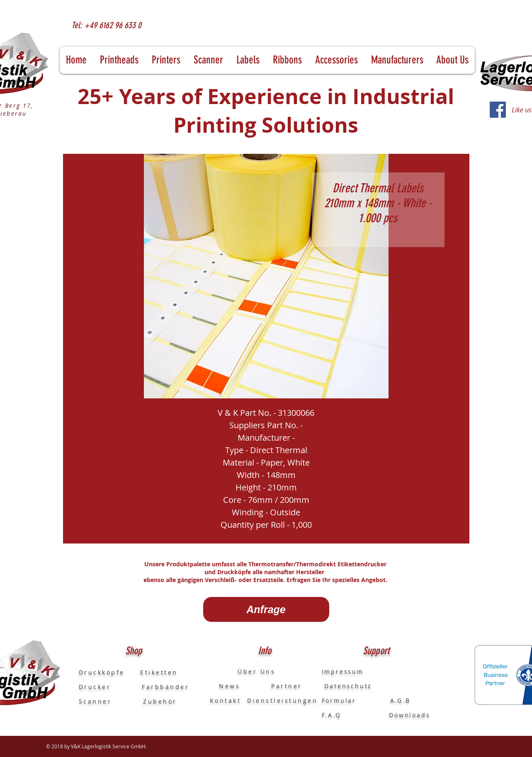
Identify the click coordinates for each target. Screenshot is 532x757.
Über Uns (249, 671)
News (225, 686)
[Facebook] (498, 110)
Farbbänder (165, 687)
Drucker (111, 687)
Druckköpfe (110, 672)
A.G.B (400, 700)
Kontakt (226, 700)
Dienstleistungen (282, 700)
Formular (340, 700)
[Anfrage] (266, 609)
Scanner (95, 701)
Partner (287, 686)
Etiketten (159, 672)
